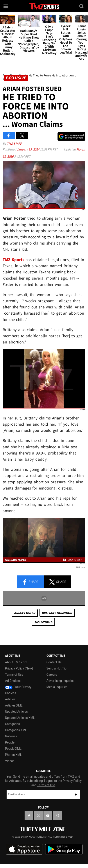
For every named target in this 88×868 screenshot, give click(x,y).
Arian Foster (25, 613)
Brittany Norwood (57, 613)
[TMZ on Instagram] (57, 816)
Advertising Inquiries (60, 681)
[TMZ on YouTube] (48, 816)
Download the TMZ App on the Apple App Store (24, 849)
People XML (13, 749)
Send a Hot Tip (57, 668)
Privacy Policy (72, 781)
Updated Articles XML (20, 718)
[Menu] (6, 6)
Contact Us (54, 662)
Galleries (11, 736)
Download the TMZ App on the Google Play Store (64, 849)
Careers (52, 675)
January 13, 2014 (28, 149)
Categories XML (16, 730)
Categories (12, 724)
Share (30, 582)
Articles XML (14, 705)
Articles (10, 699)
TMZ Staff (14, 144)
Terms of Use (14, 675)
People (10, 742)
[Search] (82, 6)
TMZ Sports (13, 260)
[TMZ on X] (38, 816)
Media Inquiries (57, 687)
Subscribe (76, 794)
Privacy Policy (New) (19, 668)
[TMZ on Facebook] (29, 816)
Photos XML (13, 755)
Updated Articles (16, 712)
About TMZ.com (16, 662)
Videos (10, 761)
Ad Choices (13, 681)
